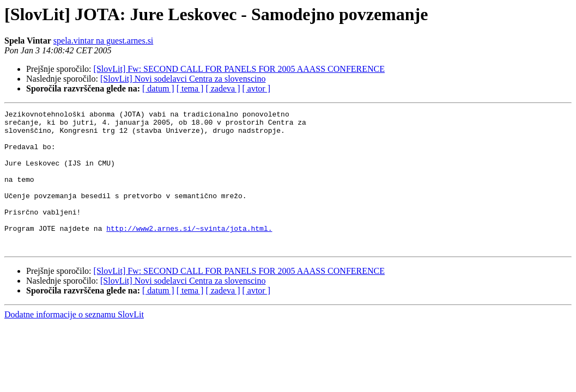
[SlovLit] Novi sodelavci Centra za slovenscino (183, 79)
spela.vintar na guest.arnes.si (104, 41)
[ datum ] (158, 88)
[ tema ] (190, 88)
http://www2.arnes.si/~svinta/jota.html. (189, 253)
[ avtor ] (256, 88)
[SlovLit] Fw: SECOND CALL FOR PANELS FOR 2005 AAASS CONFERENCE (239, 69)
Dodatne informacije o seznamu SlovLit (74, 342)
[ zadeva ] (223, 88)
